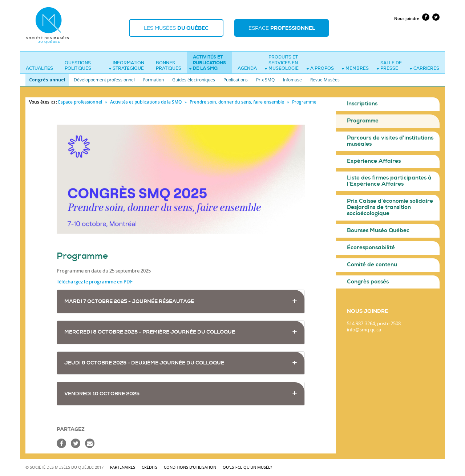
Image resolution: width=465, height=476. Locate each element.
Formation (153, 80)
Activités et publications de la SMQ (207, 63)
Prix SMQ (265, 80)
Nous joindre (407, 18)
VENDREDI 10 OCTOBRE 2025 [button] (102, 394)
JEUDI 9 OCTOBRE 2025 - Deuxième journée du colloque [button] (144, 363)
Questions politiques (78, 66)
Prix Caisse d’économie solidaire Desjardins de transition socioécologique (390, 207)
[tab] (181, 301)
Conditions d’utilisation (190, 467)
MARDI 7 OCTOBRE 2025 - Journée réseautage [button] (129, 301)
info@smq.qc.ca (364, 330)
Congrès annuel (47, 80)
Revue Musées (325, 80)
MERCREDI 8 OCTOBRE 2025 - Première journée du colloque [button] (150, 332)
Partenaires (123, 467)
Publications (236, 80)
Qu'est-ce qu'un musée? (247, 467)
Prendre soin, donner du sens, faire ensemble (237, 102)
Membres (355, 68)
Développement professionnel (104, 80)
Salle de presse (389, 66)
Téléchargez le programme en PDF (95, 282)
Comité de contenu (372, 265)
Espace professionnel (80, 102)
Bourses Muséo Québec (378, 231)
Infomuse (292, 80)
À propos (320, 68)
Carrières (424, 68)
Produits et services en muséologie (282, 63)
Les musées (176, 28)
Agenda (247, 68)
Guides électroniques (194, 80)
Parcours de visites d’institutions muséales (390, 141)
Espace (282, 28)
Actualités (39, 68)
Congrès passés (368, 282)
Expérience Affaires (374, 161)
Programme (363, 121)
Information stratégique (126, 66)
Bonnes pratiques (169, 66)
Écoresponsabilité (371, 248)
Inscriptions (362, 104)
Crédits (149, 467)
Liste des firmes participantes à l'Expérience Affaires (389, 181)
